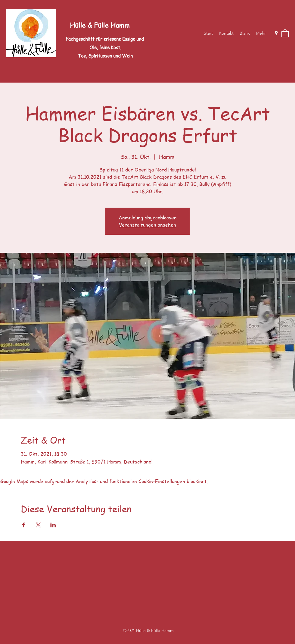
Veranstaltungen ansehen (147, 225)
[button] (285, 33)
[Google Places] (276, 33)
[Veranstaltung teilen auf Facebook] (24, 525)
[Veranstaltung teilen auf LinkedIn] (53, 525)
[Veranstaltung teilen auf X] (38, 525)
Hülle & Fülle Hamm (100, 25)
